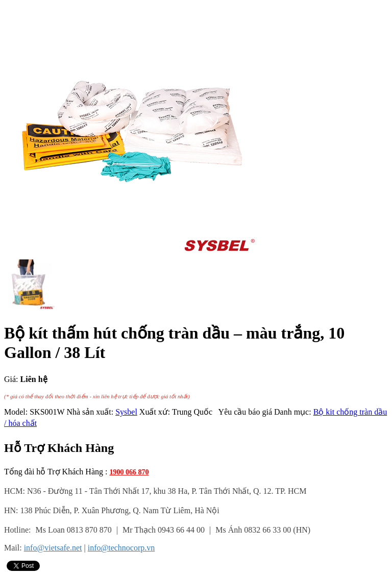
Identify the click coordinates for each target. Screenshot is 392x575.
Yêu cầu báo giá (243, 412)
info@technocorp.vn (121, 548)
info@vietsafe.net (53, 548)
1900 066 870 (129, 472)
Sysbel (126, 412)
